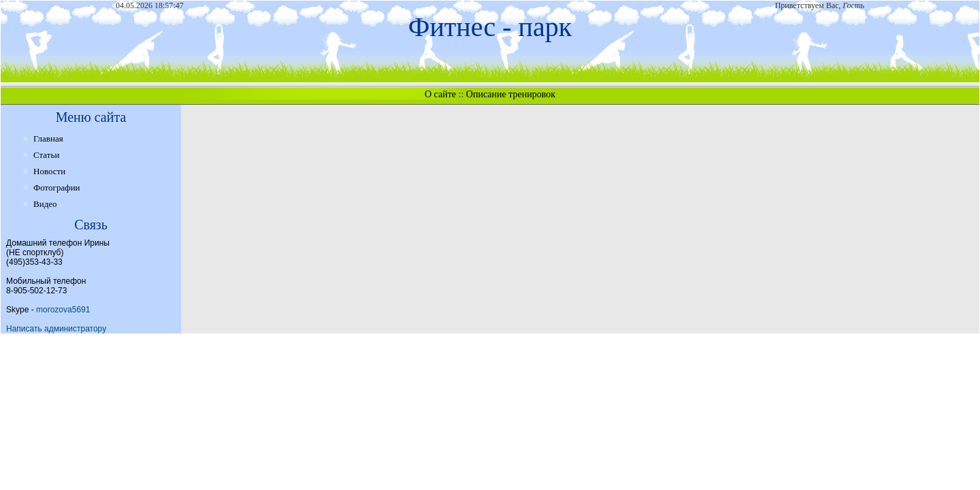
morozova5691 (63, 310)
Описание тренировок (511, 94)
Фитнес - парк (490, 27)
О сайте (440, 94)
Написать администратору (56, 329)
